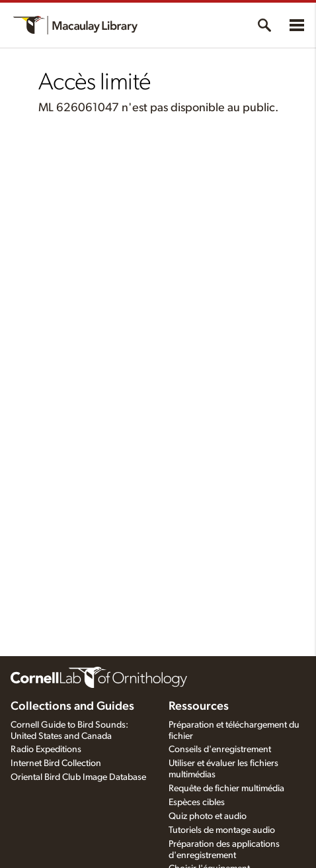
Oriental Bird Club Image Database (78, 777)
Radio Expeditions (46, 749)
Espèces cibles (197, 802)
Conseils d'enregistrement (220, 749)
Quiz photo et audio (208, 816)
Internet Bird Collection (56, 763)
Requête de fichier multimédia (226, 789)
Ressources (199, 706)
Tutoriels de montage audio (222, 830)
